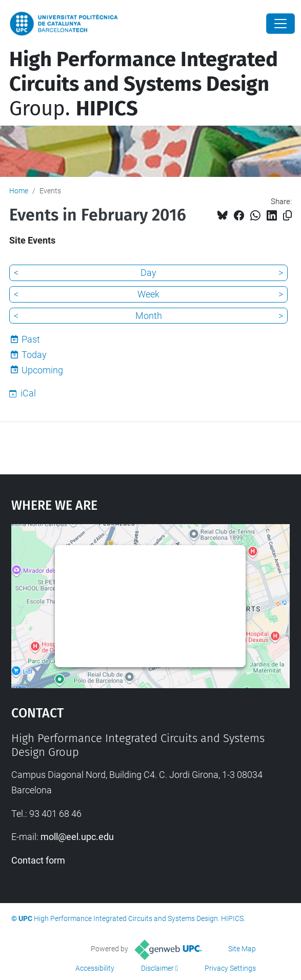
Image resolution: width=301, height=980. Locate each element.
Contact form (38, 860)
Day (148, 273)
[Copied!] (287, 216)
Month (149, 316)
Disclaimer (157, 968)
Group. (144, 84)
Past (31, 339)
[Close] (280, 24)
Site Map (242, 949)
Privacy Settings (230, 968)
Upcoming (42, 370)
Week (148, 294)
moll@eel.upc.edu (77, 837)
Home (19, 191)
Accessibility (95, 968)
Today (34, 355)
